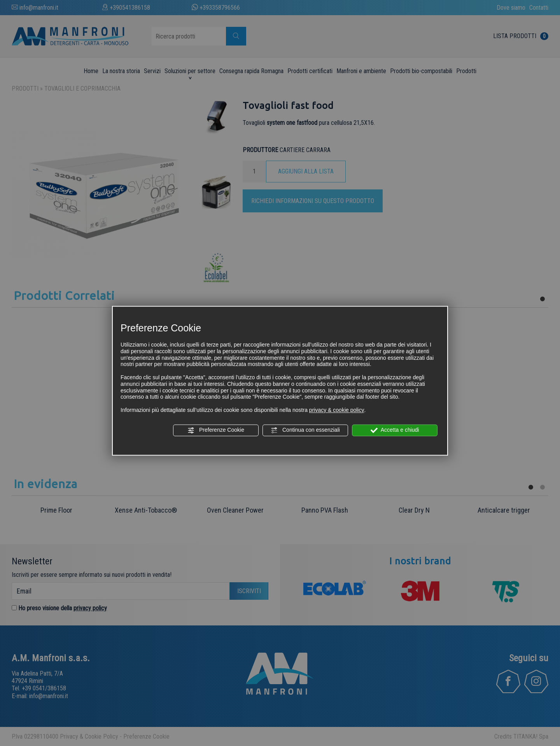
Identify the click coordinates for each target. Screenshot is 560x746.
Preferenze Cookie (216, 430)
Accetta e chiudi (395, 430)
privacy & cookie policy (337, 410)
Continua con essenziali (305, 430)
